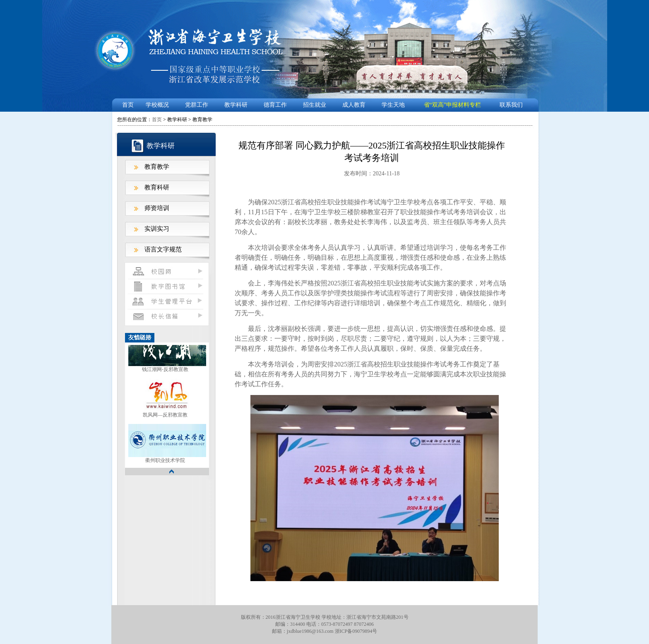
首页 (128, 105)
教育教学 (157, 167)
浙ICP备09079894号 (356, 631)
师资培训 (157, 208)
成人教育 (354, 105)
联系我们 (511, 105)
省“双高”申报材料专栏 (452, 105)
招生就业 (315, 105)
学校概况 (157, 105)
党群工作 (197, 105)
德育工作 (275, 105)
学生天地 (393, 105)
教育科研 (157, 187)
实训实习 (157, 229)
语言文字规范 (163, 249)
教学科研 (236, 105)
